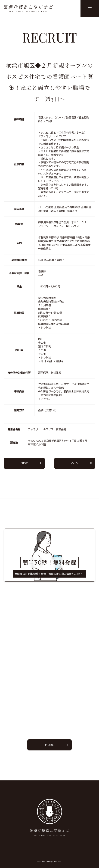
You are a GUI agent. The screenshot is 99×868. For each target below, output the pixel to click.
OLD (75, 463)
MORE (50, 745)
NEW (24, 463)
